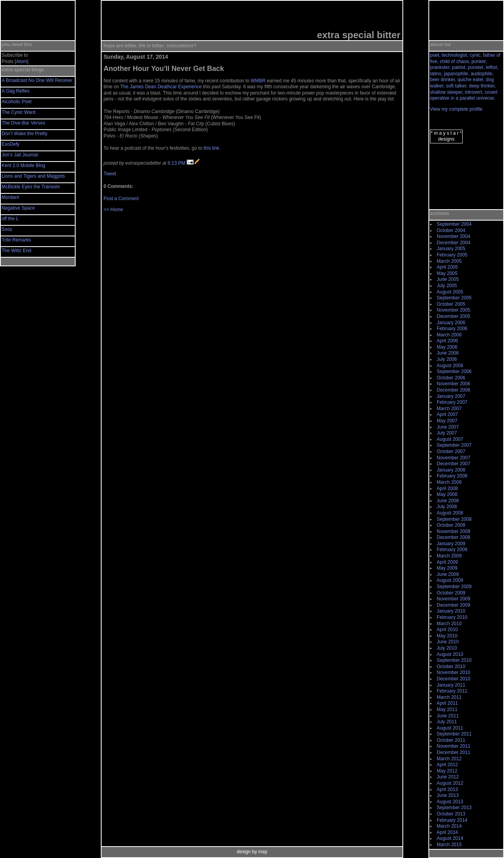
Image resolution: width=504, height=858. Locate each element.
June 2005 (448, 279)
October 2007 (451, 451)
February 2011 (452, 691)
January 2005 (451, 249)
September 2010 (454, 660)
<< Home (113, 210)
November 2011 (453, 746)
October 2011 (451, 740)
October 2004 (451, 230)
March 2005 (449, 261)
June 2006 (448, 353)
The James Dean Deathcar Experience (161, 87)
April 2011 (447, 703)
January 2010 (451, 611)
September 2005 (454, 298)
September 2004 (454, 224)
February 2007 (452, 402)
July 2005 (447, 286)
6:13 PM (177, 163)
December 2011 (453, 752)
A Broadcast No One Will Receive (37, 80)
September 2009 (454, 587)
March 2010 (449, 624)
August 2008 (450, 513)
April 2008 (447, 488)
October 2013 (451, 814)
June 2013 (448, 795)
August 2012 (450, 783)
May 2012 (447, 771)
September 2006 (454, 371)
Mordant (10, 197)
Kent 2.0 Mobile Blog (23, 165)
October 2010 (451, 667)
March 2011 (449, 697)
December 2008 (453, 537)
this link (211, 148)
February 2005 (452, 255)
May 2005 (447, 273)
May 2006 (447, 347)
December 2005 (453, 316)
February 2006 (452, 329)
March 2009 (449, 556)
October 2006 (451, 378)
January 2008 (451, 470)
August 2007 (450, 439)
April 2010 (447, 630)
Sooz (7, 229)
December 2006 (453, 390)
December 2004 (453, 243)
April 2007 (447, 414)
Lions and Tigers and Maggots (33, 176)
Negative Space (18, 208)
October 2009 (451, 593)
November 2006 (453, 384)
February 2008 (452, 476)
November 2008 (453, 531)
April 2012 (447, 765)
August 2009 (450, 580)
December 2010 (453, 679)
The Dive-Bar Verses (23, 123)
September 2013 (454, 808)
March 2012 (449, 759)
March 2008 (449, 482)
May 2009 (447, 568)
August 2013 (450, 802)
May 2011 (447, 709)
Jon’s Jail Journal (20, 155)
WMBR (258, 81)
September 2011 (454, 734)
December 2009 (453, 605)
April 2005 (447, 267)
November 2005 (453, 310)
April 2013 (447, 789)
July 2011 (447, 722)
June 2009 (448, 574)
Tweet (110, 174)
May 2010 (447, 636)
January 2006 (451, 323)
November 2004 (453, 236)
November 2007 (453, 458)
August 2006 (450, 366)
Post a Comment (121, 199)
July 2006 (447, 359)
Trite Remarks (16, 240)
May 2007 (447, 421)
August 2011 (450, 728)
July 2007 (447, 433)
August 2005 (450, 292)
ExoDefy (10, 144)
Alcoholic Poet (17, 102)
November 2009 (453, 599)
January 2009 (451, 544)
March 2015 (449, 845)
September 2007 (454, 445)
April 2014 (447, 832)
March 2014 (449, 826)
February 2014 (452, 820)
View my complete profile (456, 109)
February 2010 (452, 617)
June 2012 (448, 777)
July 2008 (447, 507)
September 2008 (454, 519)
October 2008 (451, 525)
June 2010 (448, 642)
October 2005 (451, 304)
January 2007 (451, 396)
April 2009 (447, 562)
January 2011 (451, 685)
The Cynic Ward (19, 112)
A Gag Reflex (16, 91)
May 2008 (447, 494)
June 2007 (448, 427)
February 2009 (452, 550)
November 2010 (453, 672)
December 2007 (453, 464)
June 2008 (448, 501)
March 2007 (449, 409)
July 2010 (447, 648)
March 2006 (449, 335)
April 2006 (447, 341)
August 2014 (450, 838)
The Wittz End (16, 251)
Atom (22, 61)
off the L (10, 219)
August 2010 (450, 654)
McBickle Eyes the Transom (31, 187)
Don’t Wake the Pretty (24, 134)
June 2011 (448, 716)
